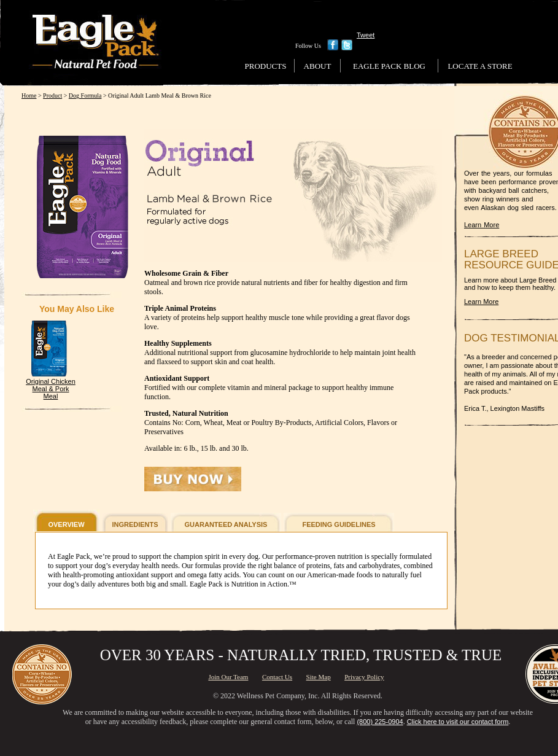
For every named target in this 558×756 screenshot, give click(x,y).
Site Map (319, 677)
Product (52, 95)
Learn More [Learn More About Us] (482, 225)
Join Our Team (228, 677)
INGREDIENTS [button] (135, 524)
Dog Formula (85, 95)
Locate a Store (480, 66)
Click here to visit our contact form (458, 722)
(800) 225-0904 (380, 722)
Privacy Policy (364, 677)
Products (266, 66)
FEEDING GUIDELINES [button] (339, 524)
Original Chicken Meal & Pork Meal (51, 389)
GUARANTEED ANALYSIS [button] (226, 524)
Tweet (366, 35)
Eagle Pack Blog (389, 66)
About (318, 66)
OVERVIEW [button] (66, 524)
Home (29, 95)
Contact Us (277, 677)
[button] (193, 479)
